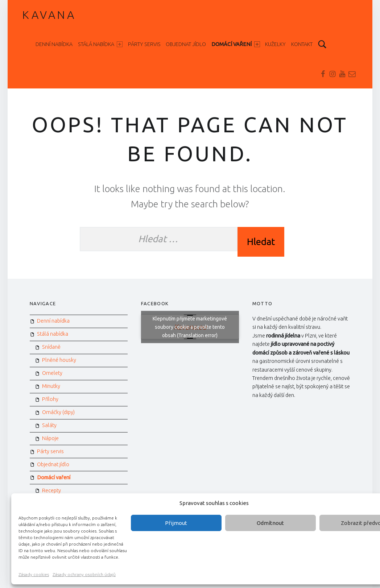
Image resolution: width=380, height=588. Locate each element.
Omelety (52, 373)
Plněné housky (59, 360)
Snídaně (51, 347)
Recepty (51, 490)
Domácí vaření (236, 44)
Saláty (49, 425)
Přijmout (176, 523)
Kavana (49, 15)
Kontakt (302, 44)
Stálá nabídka (100, 44)
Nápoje (50, 438)
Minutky (51, 386)
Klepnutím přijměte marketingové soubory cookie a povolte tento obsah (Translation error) (190, 327)
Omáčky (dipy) (58, 412)
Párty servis (144, 44)
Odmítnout (270, 523)
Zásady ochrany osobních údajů (84, 574)
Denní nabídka (54, 44)
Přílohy (50, 399)
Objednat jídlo (186, 44)
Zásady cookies (34, 574)
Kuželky (275, 44)
